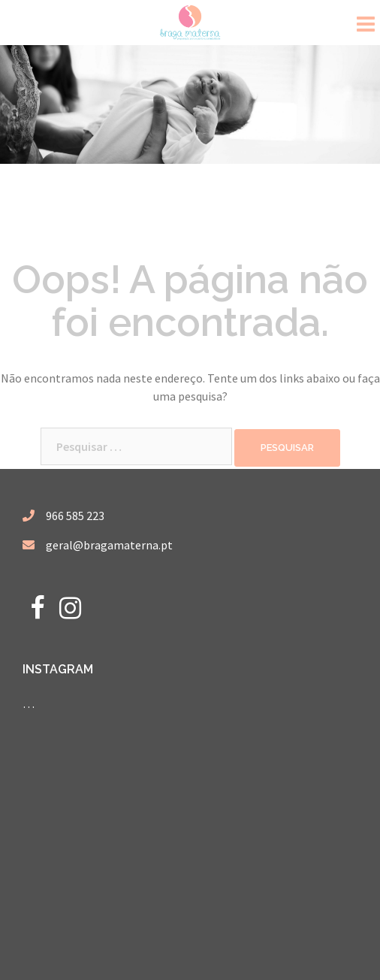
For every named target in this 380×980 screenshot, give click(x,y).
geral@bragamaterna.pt (109, 545)
